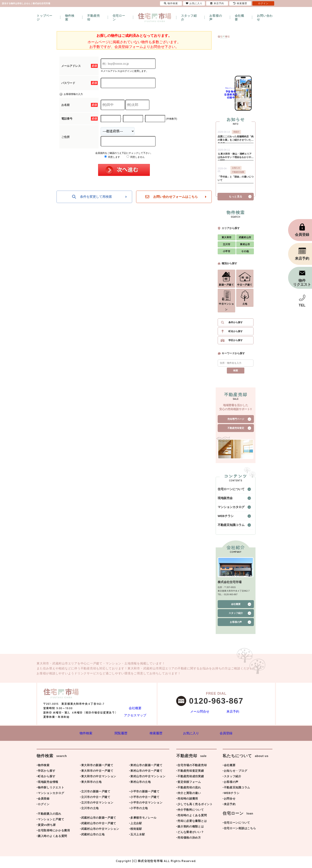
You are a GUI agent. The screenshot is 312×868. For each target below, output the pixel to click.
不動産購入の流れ (50, 816)
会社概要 (239, 18)
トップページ (44, 18)
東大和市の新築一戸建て (97, 768)
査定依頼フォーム (189, 785)
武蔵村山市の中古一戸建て (99, 826)
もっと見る (236, 198)
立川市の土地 (90, 811)
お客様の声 (216, 18)
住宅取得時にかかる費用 (54, 833)
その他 (245, 253)
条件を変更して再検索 (92, 197)
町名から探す (236, 333)
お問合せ (230, 801)
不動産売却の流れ (189, 790)
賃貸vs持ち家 (47, 828)
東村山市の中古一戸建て (146, 773)
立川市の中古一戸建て (96, 800)
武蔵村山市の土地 (93, 837)
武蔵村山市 (245, 239)
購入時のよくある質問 (52, 839)
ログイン (44, 807)
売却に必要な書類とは (192, 824)
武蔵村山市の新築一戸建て (99, 820)
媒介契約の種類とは (191, 829)
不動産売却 (93, 18)
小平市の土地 (139, 811)
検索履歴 (240, 3)
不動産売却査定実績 (191, 773)
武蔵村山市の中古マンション (100, 832)
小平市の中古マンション (146, 805)
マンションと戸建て (51, 822)
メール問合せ (200, 714)
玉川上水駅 (138, 837)
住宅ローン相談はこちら (240, 831)
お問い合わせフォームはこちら (172, 197)
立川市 (227, 246)
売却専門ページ (236, 421)
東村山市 (245, 246)
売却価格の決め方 (189, 840)
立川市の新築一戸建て (96, 794)
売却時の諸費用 (188, 801)
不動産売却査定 (236, 430)
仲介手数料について (191, 812)
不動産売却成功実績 (191, 779)
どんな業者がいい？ (191, 835)
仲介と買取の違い (189, 796)
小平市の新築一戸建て (145, 794)
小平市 (227, 253)
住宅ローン (119, 18)
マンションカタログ (228, 509)
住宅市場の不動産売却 (192, 768)
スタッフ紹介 (189, 18)
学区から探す (236, 342)
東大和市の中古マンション (99, 779)
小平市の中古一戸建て (145, 800)
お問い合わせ (265, 18)
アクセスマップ (135, 717)
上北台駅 (136, 826)
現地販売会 (224, 500)
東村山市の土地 (141, 785)
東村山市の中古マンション (148, 779)
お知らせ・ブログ (236, 773)
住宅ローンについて (228, 491)
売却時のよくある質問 (192, 818)
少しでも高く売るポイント (195, 807)
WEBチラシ (224, 518)
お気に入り (194, 3)
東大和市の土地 (91, 785)
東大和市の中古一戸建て (97, 773)
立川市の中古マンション (97, 805)
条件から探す (236, 324)
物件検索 (70, 18)
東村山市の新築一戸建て (146, 768)
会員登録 (44, 801)
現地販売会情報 (48, 785)
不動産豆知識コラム (228, 527)
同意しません (136, 157)
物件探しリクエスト (51, 790)
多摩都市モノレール (143, 820)
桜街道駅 (136, 832)
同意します (112, 157)
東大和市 (227, 239)
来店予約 (233, 714)
